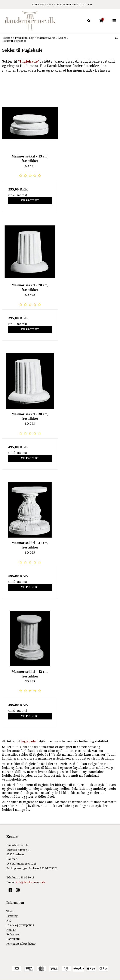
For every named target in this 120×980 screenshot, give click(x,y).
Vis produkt (30, 201)
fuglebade (28, 741)
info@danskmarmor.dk (30, 882)
